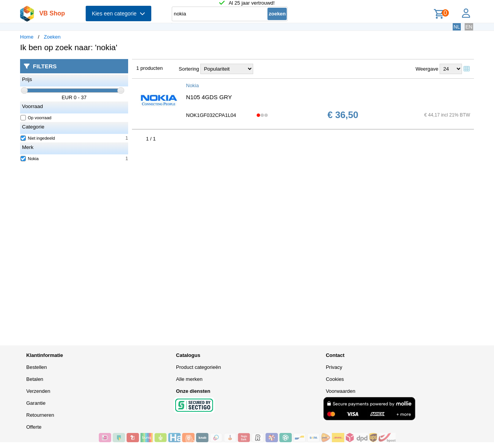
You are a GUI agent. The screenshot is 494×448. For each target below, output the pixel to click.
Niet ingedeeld (38, 138)
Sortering (189, 69)
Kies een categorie (118, 14)
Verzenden (38, 391)
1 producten (150, 68)
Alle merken (189, 379)
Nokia (30, 159)
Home (27, 37)
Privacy (334, 367)
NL (457, 27)
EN (469, 27)
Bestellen (36, 367)
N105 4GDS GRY (209, 97)
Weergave (427, 69)
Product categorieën (198, 367)
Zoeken (52, 37)
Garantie (36, 403)
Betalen (35, 379)
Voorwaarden (341, 391)
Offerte (34, 427)
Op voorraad (36, 118)
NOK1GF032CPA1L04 (211, 115)
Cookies (335, 379)
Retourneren (40, 415)
